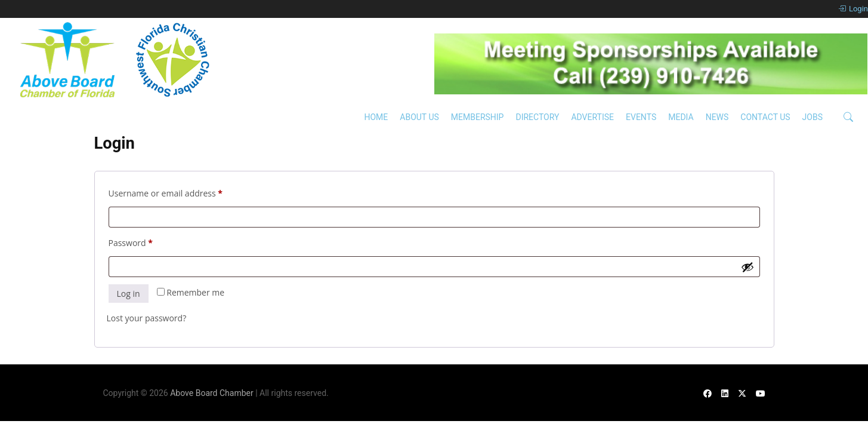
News (717, 117)
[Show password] (747, 267)
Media (681, 117)
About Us (419, 117)
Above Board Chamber (212, 393)
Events (641, 117)
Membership (478, 117)
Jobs (813, 117)
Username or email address (183, 192)
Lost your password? (147, 318)
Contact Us (765, 117)
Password (148, 242)
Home (376, 117)
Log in (129, 294)
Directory (537, 117)
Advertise (592, 117)
